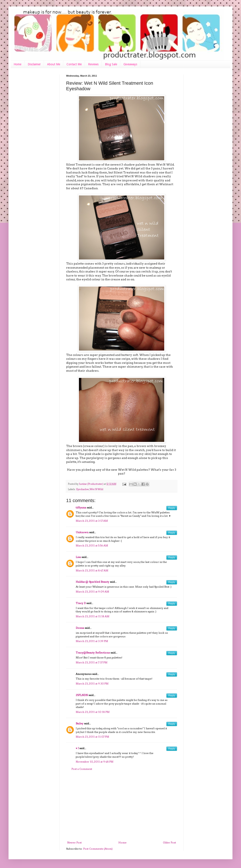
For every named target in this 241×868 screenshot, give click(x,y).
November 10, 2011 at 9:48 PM (95, 762)
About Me (54, 64)
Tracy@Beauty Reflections (93, 653)
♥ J (77, 748)
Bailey (80, 723)
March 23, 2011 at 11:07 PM (92, 737)
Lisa (78, 557)
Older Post (169, 843)
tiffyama (81, 508)
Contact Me (74, 64)
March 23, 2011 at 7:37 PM (92, 662)
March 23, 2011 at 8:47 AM (92, 570)
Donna (80, 628)
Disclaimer (34, 64)
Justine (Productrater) (91, 484)
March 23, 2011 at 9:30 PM (92, 684)
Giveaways (130, 64)
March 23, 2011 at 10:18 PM (93, 712)
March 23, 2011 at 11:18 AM (93, 616)
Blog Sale (111, 64)
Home (17, 64)
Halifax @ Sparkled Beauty (92, 582)
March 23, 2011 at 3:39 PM (92, 641)
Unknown (82, 532)
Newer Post (74, 843)
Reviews (93, 64)
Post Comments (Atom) (98, 849)
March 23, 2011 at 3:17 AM (92, 521)
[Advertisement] (122, 806)
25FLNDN (82, 695)
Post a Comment (82, 769)
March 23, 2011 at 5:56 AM (92, 545)
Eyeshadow (83, 489)
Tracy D (81, 603)
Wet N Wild (96, 489)
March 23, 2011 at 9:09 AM (92, 592)
